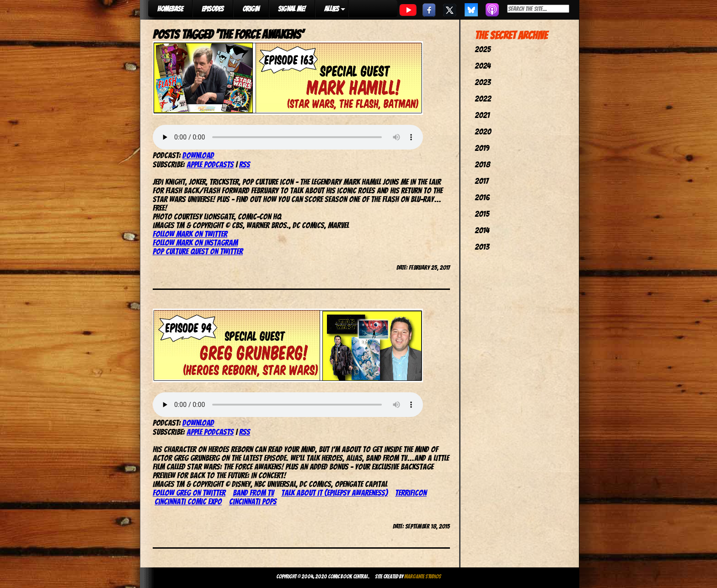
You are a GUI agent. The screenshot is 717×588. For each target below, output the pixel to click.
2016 (482, 197)
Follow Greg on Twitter (189, 493)
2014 (482, 230)
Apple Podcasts (210, 164)
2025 (483, 49)
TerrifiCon (411, 493)
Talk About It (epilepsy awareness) (334, 493)
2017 (482, 181)
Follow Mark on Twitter (190, 234)
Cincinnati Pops (253, 501)
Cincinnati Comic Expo (188, 501)
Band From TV (253, 493)
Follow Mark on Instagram (195, 243)
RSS (245, 164)
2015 (482, 214)
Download (198, 155)
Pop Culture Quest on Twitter (198, 251)
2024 (483, 66)
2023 (483, 82)
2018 (482, 164)
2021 (482, 115)
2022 (483, 99)
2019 (482, 148)
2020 (483, 131)
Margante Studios (423, 576)
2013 (482, 247)
